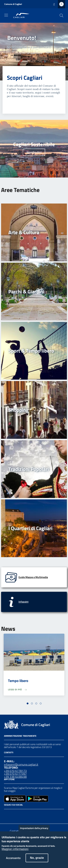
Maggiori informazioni (15, 853)
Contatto (15, 831)
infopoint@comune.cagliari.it (21, 764)
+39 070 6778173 (15, 771)
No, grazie (37, 861)
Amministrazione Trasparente (20, 736)
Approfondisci (34, 152)
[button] (28, 703)
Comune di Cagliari (13, 4)
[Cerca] (61, 16)
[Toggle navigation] (6, 15)
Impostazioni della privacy (34, 831)
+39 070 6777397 (15, 774)
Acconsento (13, 862)
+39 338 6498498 (15, 777)
